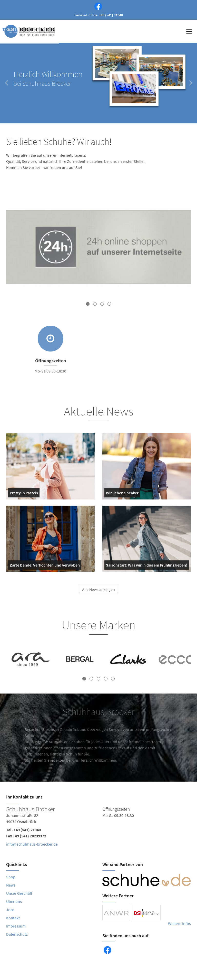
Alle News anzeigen (98, 593)
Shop (11, 877)
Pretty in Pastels (24, 494)
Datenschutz (17, 934)
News (11, 885)
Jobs (10, 910)
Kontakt (13, 918)
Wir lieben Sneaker (122, 494)
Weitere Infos (179, 923)
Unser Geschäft (19, 893)
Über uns (14, 901)
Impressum (16, 926)
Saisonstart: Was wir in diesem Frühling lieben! (147, 566)
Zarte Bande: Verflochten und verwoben (45, 566)
